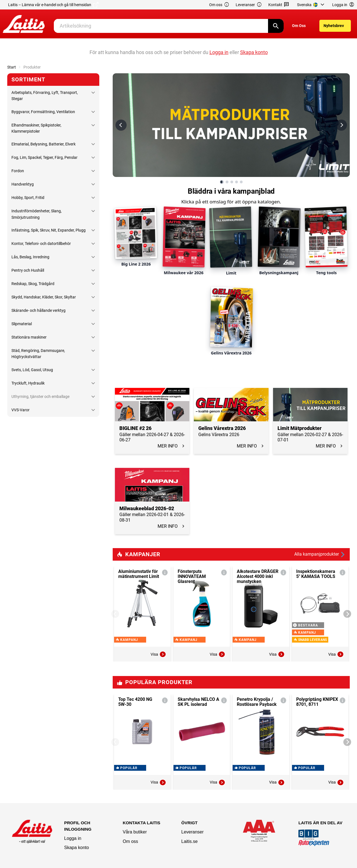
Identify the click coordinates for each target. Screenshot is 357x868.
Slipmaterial (22, 324)
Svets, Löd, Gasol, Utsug (32, 370)
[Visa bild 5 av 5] (241, 182)
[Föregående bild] (121, 125)
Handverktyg (23, 184)
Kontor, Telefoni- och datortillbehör (41, 244)
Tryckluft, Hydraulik (28, 383)
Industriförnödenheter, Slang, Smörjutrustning (37, 214)
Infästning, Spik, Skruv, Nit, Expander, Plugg (49, 230)
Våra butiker (135, 832)
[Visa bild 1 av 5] (222, 182)
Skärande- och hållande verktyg (38, 310)
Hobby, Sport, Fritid (28, 198)
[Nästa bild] (341, 125)
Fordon (18, 171)
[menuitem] (311, 5)
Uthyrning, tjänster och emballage (40, 397)
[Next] (347, 614)
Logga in (73, 838)
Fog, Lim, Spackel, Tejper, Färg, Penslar (44, 157)
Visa (158, 654)
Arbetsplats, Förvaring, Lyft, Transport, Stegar (45, 96)
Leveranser (249, 5)
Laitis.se (190, 841)
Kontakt (279, 5)
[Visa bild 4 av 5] (237, 182)
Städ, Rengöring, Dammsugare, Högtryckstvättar (38, 354)
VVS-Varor (20, 410)
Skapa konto (77, 848)
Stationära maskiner (29, 337)
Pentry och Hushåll (28, 270)
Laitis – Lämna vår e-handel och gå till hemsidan (53, 5)
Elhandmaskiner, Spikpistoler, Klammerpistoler (36, 128)
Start (12, 67)
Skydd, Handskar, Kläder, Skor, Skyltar (44, 297)
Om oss (219, 5)
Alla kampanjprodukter (320, 554)
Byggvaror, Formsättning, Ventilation (43, 112)
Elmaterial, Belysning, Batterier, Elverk (44, 144)
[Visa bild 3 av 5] (232, 182)
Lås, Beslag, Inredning (30, 257)
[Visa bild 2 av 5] (227, 182)
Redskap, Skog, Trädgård (33, 284)
